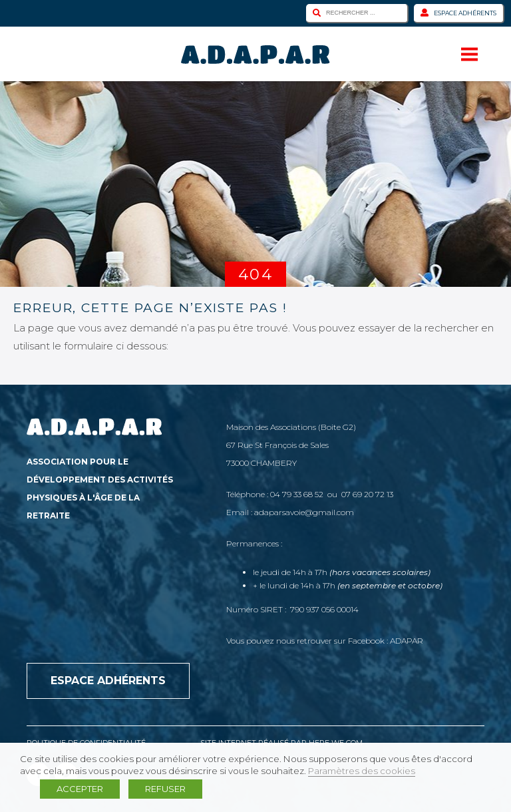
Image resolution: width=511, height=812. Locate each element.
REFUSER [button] (165, 789)
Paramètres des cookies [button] (362, 771)
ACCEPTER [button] (80, 789)
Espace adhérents (458, 13)
